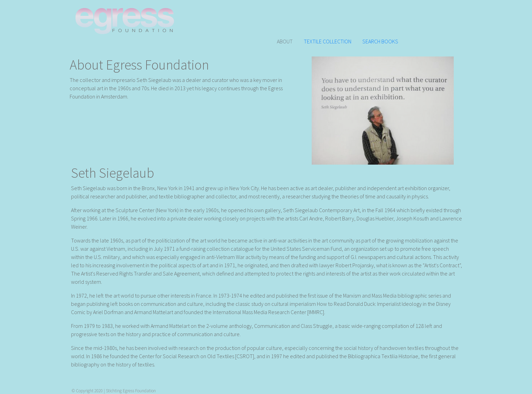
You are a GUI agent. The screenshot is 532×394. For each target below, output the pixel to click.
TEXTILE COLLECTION (328, 41)
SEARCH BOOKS (380, 41)
